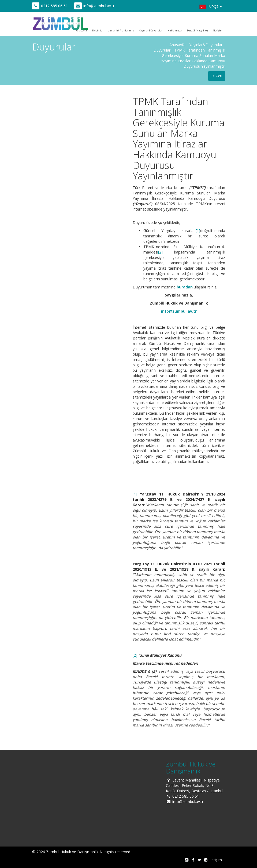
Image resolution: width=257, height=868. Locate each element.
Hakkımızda (175, 30)
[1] (198, 231)
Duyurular (162, 50)
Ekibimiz (97, 30)
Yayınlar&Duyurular (151, 30)
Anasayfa (177, 45)
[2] (160, 252)
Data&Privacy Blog (198, 30)
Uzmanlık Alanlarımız (121, 30)
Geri (217, 76)
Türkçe (211, 7)
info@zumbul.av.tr (99, 6)
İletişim (218, 30)
